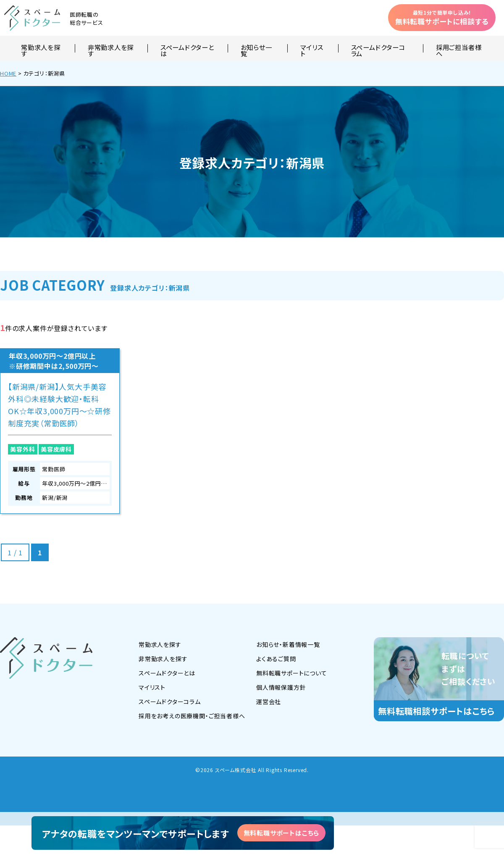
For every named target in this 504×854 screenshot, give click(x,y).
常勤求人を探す (41, 48)
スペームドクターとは (187, 48)
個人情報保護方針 (281, 687)
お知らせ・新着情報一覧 (288, 644)
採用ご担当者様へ (459, 48)
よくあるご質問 (276, 659)
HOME (8, 73)
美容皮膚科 (56, 449)
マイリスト (312, 48)
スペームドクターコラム (378, 48)
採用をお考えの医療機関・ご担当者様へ (192, 716)
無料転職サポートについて (292, 673)
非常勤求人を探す (111, 48)
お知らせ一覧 (256, 48)
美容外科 (22, 449)
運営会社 (269, 702)
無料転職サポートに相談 (442, 18)
